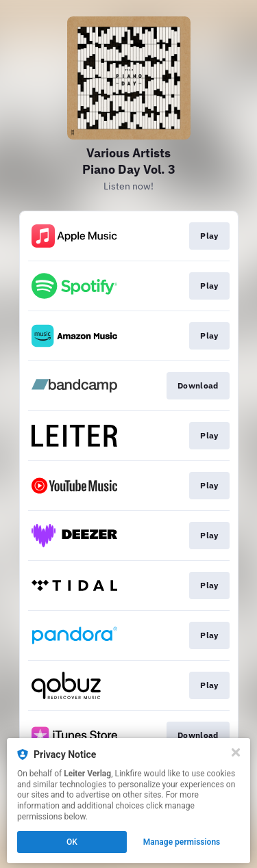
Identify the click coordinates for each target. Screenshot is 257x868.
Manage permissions (182, 842)
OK (72, 842)
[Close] (236, 752)
